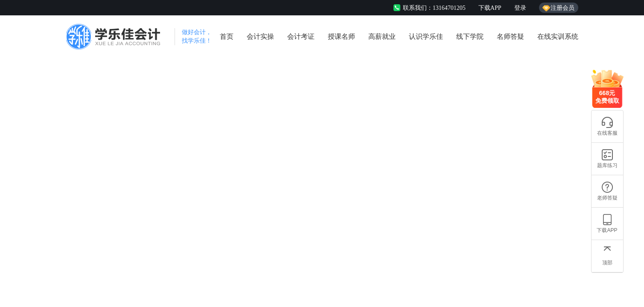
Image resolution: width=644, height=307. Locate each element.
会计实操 (260, 36)
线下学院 (470, 36)
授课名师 (341, 36)
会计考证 (301, 36)
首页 (227, 36)
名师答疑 (510, 36)
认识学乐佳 (426, 36)
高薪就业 (382, 36)
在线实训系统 (558, 36)
